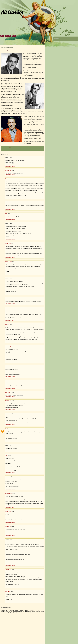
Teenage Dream (9, 414)
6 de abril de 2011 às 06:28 (10, 587)
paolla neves (8, 477)
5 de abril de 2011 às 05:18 (10, 362)
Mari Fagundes (8, 298)
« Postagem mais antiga (39, 641)
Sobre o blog (8, 36)
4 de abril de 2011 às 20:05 (10, 304)
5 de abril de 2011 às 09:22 (10, 441)
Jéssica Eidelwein (9, 202)
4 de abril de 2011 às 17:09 (10, 239)
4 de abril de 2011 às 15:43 (10, 198)
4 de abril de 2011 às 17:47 (10, 257)
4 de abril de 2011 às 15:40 (10, 175)
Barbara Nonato (9, 493)
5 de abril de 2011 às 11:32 (10, 507)
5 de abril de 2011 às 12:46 (10, 565)
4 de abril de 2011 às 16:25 (10, 209)
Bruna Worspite (9, 346)
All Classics (12, 12)
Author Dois (8, 366)
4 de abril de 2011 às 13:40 (10, 166)
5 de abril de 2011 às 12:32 (10, 535)
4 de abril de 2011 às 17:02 (10, 219)
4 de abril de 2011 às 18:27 (10, 274)
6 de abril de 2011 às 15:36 (10, 602)
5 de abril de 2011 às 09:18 (10, 425)
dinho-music (8, 381)
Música (8, 148)
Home (2, 36)
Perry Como (5, 50)
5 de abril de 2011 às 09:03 (10, 396)
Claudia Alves (8, 171)
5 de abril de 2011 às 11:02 (10, 489)
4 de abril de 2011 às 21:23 (10, 342)
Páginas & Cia (8, 392)
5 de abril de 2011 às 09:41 (10, 451)
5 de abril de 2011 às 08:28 (10, 388)
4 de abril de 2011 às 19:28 (10, 294)
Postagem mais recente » (7, 641)
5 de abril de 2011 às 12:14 (10, 522)
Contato (14, 36)
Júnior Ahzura (8, 243)
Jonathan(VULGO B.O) (10, 308)
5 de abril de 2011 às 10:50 (10, 473)
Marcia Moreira (9, 262)
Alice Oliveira (8, 570)
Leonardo (7, 325)
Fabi (6, 214)
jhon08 (7, 429)
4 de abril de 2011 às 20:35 (10, 320)
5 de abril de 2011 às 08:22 (10, 377)
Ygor (6, 455)
